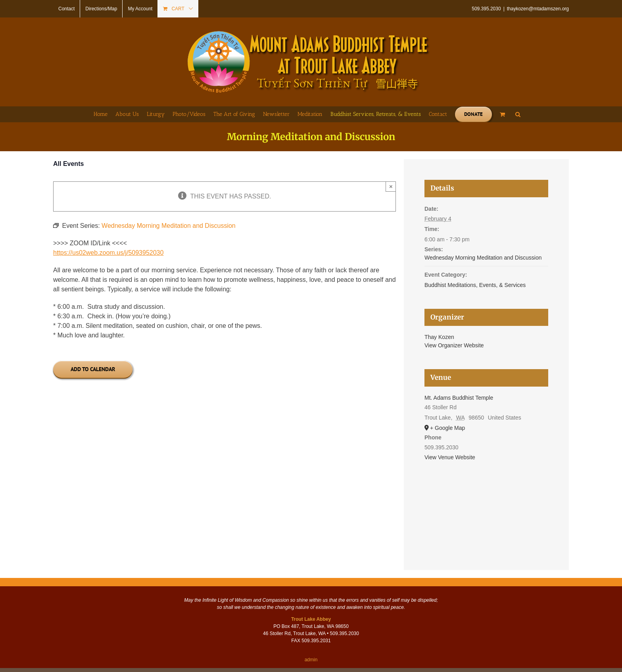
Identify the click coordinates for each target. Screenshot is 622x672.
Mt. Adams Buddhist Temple (459, 398)
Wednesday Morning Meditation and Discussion (483, 258)
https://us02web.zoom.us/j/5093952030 (108, 253)
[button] (518, 114)
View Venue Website (450, 457)
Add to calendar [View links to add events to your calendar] (93, 369)
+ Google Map (447, 428)
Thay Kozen (439, 337)
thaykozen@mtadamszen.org (538, 9)
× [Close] (391, 186)
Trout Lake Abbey (311, 619)
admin (311, 660)
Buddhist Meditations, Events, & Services (475, 285)
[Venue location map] (486, 505)
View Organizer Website (454, 345)
